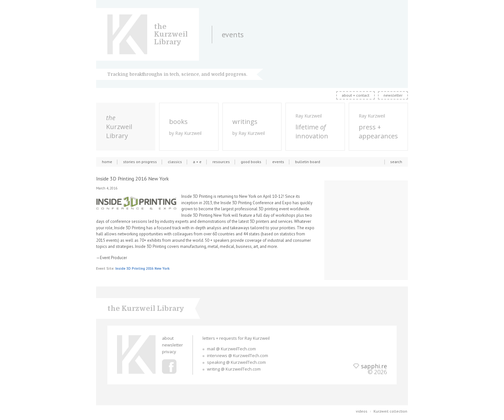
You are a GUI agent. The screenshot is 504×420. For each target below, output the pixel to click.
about (168, 338)
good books (251, 162)
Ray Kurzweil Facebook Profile (169, 367)
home (107, 162)
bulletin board (308, 162)
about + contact (355, 95)
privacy (169, 352)
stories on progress (140, 162)
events (278, 162)
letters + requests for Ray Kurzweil (236, 338)
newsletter (393, 95)
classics (175, 162)
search (396, 162)
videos (362, 411)
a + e (197, 162)
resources (221, 162)
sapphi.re (374, 366)
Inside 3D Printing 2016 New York (142, 268)
